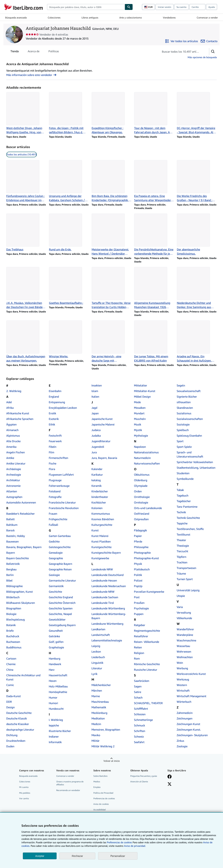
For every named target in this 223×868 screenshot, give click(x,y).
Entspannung (57, 402)
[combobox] (86, 7)
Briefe (10, 631)
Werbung (182, 668)
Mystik (138, 430)
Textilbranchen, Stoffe (190, 529)
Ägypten (11, 424)
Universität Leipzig (188, 590)
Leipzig (96, 646)
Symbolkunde (185, 479)
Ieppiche (54, 725)
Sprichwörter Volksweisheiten (195, 462)
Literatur (97, 668)
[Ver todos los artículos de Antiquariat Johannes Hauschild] (181, 41)
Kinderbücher (100, 491)
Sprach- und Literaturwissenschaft (190, 454)
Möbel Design (142, 397)
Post (137, 597)
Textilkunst (183, 534)
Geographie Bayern (60, 564)
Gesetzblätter (57, 619)
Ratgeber (140, 625)
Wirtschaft (183, 691)
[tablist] (35, 51)
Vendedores (169, 18)
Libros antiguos (90, 18)
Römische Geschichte (147, 664)
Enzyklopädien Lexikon (63, 408)
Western (182, 685)
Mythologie (141, 436)
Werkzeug (183, 679)
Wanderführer (185, 629)
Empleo (97, 787)
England (54, 397)
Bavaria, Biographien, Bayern (24, 547)
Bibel (9, 580)
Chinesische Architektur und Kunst (23, 677)
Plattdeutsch (142, 569)
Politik (138, 575)
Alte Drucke (13, 441)
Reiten (138, 647)
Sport (180, 441)
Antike (10, 458)
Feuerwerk (55, 441)
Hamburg (55, 658)
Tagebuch (182, 495)
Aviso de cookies (101, 804)
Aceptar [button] (40, 856)
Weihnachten (185, 657)
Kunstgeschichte (101, 547)
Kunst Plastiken (101, 541)
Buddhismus (14, 647)
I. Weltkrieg (56, 720)
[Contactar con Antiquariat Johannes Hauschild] (209, 41)
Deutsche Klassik (17, 718)
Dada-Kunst (14, 696)
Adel (9, 402)
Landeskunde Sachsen (105, 597)
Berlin (10, 575)
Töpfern (181, 557)
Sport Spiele (184, 447)
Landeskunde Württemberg (108, 608)
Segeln (181, 385)
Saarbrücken (142, 681)
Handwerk (55, 664)
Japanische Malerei (103, 424)
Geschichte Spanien (61, 608)
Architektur (13, 480)
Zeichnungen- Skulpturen (192, 735)
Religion (139, 653)
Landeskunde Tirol (103, 603)
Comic (10, 685)
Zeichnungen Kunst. (189, 730)
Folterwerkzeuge (59, 486)
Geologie (54, 575)
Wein (180, 663)
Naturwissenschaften (147, 463)
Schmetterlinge (143, 720)
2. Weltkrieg (14, 391)
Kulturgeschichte (102, 525)
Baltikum (12, 525)
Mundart (139, 413)
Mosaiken (140, 408)
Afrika (10, 408)
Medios (97, 782)
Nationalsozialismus (146, 452)
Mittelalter (141, 385)
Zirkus (180, 741)
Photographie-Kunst (146, 558)
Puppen (139, 614)
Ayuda (212, 7)
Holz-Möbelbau (58, 686)
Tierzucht (182, 551)
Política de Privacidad (103, 793)
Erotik (52, 413)
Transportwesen (186, 568)
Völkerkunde (184, 618)
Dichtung (12, 735)
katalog (96, 480)
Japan (95, 413)
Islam (95, 391)
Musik (138, 424)
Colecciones (54, 18)
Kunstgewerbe (100, 558)
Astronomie (13, 486)
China (10, 670)
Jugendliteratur (101, 441)
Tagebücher (184, 501)
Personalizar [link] (118, 856)
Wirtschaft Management (191, 696)
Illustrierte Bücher (60, 731)
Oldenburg (141, 480)
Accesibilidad (99, 810)
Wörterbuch (184, 702)
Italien (95, 397)
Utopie (181, 596)
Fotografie (55, 497)
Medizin (96, 724)
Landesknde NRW (102, 569)
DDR (9, 702)
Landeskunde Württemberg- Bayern (109, 616)
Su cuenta (181, 7)
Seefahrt (139, 742)
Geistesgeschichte (60, 547)
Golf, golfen (56, 642)
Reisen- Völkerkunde (147, 642)
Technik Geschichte (188, 518)
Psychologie (141, 608)
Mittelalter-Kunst (145, 391)
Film (51, 452)
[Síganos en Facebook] (170, 777)
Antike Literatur (16, 463)
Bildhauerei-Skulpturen (21, 603)
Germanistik (56, 586)
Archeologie (14, 475)
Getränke (54, 636)
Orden (138, 491)
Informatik (55, 742)
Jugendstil (98, 447)
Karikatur (97, 475)
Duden (10, 746)
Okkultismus (142, 475)
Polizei (138, 580)
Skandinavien (185, 408)
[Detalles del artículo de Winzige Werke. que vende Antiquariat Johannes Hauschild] (69, 339)
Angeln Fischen (16, 452)
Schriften (140, 731)
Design (10, 707)
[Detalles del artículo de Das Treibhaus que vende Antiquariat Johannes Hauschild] (26, 232)
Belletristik (13, 564)
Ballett (10, 519)
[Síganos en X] (170, 784)
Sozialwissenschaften (190, 419)
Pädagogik (140, 530)
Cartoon (11, 658)
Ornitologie (141, 502)
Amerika (11, 447)
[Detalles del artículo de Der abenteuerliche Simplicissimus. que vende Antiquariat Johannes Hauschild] (197, 235)
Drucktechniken (16, 741)
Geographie (56, 558)
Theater (181, 540)
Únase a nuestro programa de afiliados (70, 783)
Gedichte (54, 541)
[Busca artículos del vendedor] (181, 52)
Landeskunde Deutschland (107, 575)
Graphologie (56, 647)
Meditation (98, 718)
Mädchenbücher (101, 685)
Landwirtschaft (101, 635)
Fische (53, 463)
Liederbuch (98, 657)
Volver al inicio (112, 761)
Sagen (138, 686)
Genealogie (56, 553)
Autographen (14, 497)
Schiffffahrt (141, 709)
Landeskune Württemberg (107, 624)
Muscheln (140, 419)
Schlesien (140, 714)
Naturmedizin (142, 458)
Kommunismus (101, 514)
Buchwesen (13, 642)
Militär (95, 741)
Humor (53, 697)
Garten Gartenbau (60, 536)
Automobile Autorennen (21, 502)
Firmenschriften (58, 458)
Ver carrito (24, 798)
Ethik (52, 424)
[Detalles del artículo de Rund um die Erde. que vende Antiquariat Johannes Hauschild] (69, 232)
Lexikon (96, 652)
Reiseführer (141, 636)
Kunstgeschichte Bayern (106, 553)
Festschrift (55, 436)
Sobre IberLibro (100, 776)
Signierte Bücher (187, 397)
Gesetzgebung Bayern (62, 625)
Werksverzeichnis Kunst (191, 674)
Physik (138, 564)
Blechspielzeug (16, 619)
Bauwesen (12, 541)
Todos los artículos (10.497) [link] (22, 154)
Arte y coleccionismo (131, 18)
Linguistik (97, 663)
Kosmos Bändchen (103, 519)
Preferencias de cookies (119, 842)
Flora (52, 469)
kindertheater (100, 497)
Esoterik (54, 419)
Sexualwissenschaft (189, 391)
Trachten (182, 562)
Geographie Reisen (60, 569)
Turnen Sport (185, 579)
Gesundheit (56, 631)
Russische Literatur (146, 670)
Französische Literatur (62, 502)
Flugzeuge (55, 480)
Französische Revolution (64, 508)
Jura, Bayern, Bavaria (104, 458)
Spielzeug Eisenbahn (189, 436)
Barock (10, 530)
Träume (181, 573)
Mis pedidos (25, 793)
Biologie (11, 614)
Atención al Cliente (139, 782)
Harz (52, 670)
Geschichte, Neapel (60, 614)
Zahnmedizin (185, 713)
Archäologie (14, 469)
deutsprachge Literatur (20, 730)
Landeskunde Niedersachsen (109, 586)
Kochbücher (99, 502)
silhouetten (184, 402)
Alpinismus (13, 436)
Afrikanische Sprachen (20, 419)
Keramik (97, 486)
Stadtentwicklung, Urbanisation (196, 468)
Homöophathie (58, 692)
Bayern (11, 553)
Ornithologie (142, 497)
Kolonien (97, 508)
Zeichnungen (184, 718)
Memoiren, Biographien (106, 730)
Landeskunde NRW (103, 592)
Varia (180, 607)
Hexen (53, 681)
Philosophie (141, 547)
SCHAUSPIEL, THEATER (148, 703)
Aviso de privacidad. (135, 846)
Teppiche (182, 523)
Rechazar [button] (77, 856)
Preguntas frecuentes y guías (144, 776)
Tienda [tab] (15, 52)
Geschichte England (61, 597)
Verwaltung (184, 613)
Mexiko (96, 735)
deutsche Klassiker (18, 724)
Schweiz (139, 737)
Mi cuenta (24, 787)
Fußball (53, 525)
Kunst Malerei (100, 536)
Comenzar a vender (207, 18)
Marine (96, 696)
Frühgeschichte (58, 519)
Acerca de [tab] (34, 52)
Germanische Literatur (62, 580)
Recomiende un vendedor (68, 790)
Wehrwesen (184, 652)
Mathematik (99, 707)
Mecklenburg (99, 713)
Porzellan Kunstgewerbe (149, 592)
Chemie (11, 664)
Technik (181, 512)
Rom (137, 658)
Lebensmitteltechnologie (107, 640)
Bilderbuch (13, 597)
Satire (138, 692)
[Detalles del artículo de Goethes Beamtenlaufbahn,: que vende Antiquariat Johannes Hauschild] (69, 286)
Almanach (12, 430)
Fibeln (53, 447)
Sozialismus (184, 413)
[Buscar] (129, 7)
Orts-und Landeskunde (148, 508)
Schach (138, 697)
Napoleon (140, 447)
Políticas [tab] (54, 52)
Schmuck (139, 725)
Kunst (95, 530)
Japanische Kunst (102, 419)
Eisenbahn (55, 391)
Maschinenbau (100, 702)
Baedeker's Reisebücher (20, 514)
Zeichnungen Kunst (188, 724)
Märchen (97, 691)
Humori (53, 703)
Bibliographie (14, 586)
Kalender (97, 469)
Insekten (97, 385)
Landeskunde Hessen (104, 580)
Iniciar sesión (165, 7)
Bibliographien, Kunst (20, 592)
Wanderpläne (185, 635)
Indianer (54, 737)
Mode (137, 402)
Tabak (180, 490)
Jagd (94, 408)
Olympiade (141, 486)
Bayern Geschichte (18, 558)
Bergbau (11, 569)
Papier (138, 536)
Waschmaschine (186, 640)
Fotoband (55, 491)
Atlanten (12, 491)
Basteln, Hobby (16, 536)
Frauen (53, 514)
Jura (94, 452)
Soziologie (183, 424)
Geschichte (55, 592)
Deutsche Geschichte (19, 713)
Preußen (139, 603)
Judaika (96, 436)
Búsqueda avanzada (16, 18)
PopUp (138, 586)
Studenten (183, 473)
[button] (213, 52)
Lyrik (94, 674)
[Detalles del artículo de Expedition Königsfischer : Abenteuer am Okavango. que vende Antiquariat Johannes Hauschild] (112, 113)
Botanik (11, 625)
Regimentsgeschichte (147, 631)
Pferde (138, 541)
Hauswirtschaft (58, 675)
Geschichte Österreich (62, 603)
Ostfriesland (142, 514)
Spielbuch (183, 430)
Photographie (142, 553)
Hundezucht (56, 709)
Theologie (183, 546)
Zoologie (182, 746)
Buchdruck (13, 636)
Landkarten (98, 629)
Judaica (96, 430)
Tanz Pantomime (187, 507)
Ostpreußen (141, 519)
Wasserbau (183, 646)
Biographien (14, 608)
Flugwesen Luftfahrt (61, 475)
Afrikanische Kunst (18, 413)
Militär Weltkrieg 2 (103, 746)
